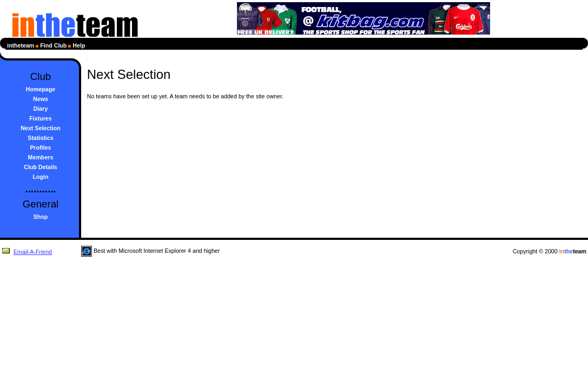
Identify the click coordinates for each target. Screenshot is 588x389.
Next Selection (40, 128)
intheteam (21, 45)
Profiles (40, 147)
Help (79, 45)
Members (41, 157)
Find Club (53, 45)
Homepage (41, 89)
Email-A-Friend (27, 252)
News (41, 99)
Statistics (40, 138)
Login (41, 177)
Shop (41, 217)
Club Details (41, 167)
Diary (41, 109)
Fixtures (40, 118)
